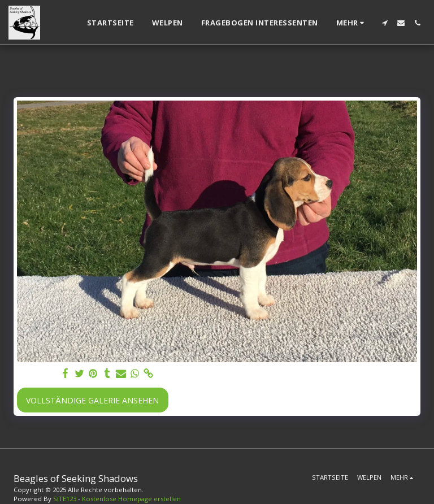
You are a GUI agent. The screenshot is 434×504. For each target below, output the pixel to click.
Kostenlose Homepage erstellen (131, 499)
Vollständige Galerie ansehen (92, 400)
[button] (385, 23)
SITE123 (65, 499)
